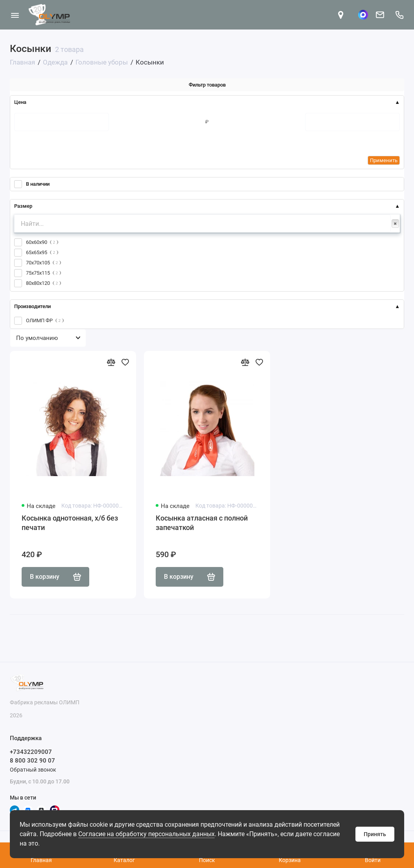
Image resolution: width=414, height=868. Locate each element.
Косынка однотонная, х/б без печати (70, 523)
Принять (375, 834)
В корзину (55, 577)
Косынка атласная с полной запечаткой (202, 523)
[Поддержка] (399, 15)
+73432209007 (31, 752)
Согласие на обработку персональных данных (146, 834)
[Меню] (15, 15)
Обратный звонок (33, 770)
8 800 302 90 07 (32, 761)
